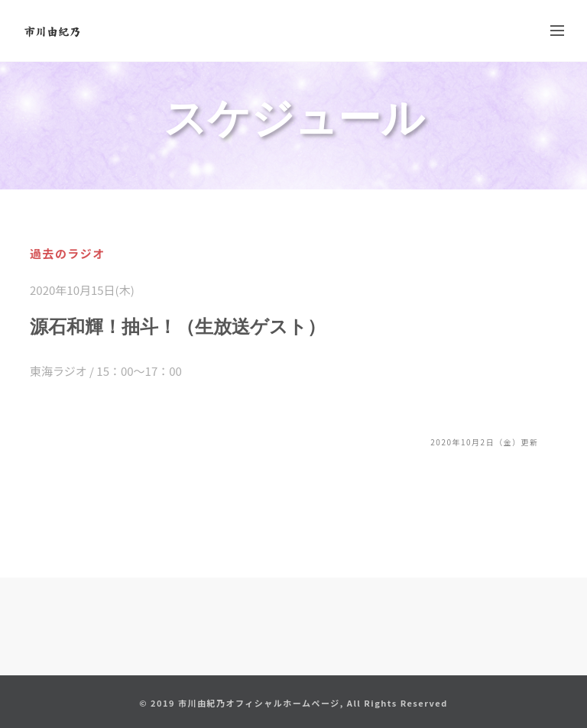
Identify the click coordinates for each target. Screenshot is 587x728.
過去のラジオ (68, 253)
